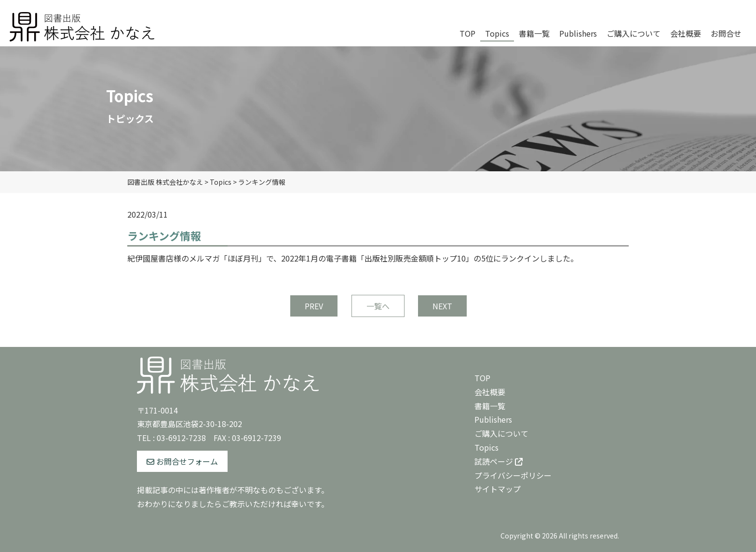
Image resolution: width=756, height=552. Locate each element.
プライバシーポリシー (513, 475)
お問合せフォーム (182, 461)
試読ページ (499, 461)
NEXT (442, 306)
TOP (482, 378)
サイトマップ (498, 489)
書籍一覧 (490, 406)
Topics (486, 447)
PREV (314, 306)
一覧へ (378, 306)
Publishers (493, 419)
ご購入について (501, 433)
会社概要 (490, 392)
